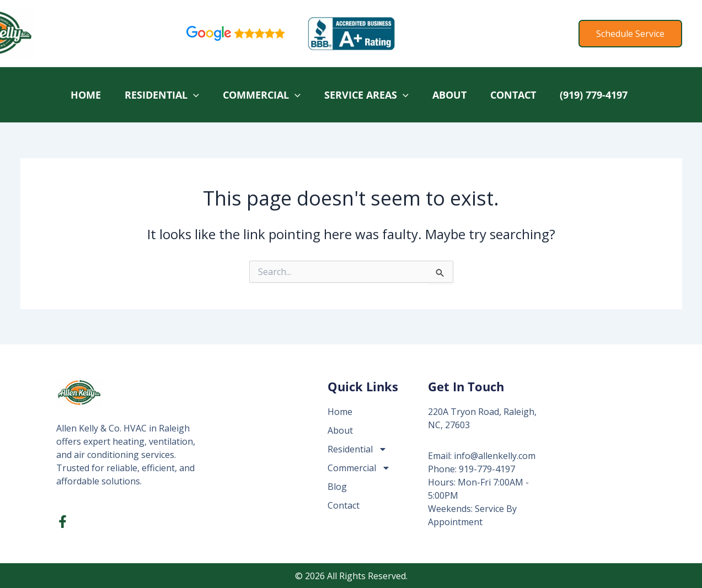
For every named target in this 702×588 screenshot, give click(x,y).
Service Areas (366, 95)
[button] (630, 34)
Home (86, 95)
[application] (193, 95)
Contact (513, 95)
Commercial (262, 95)
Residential (162, 95)
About (449, 95)
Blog (337, 487)
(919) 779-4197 (594, 95)
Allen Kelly (81, 33)
